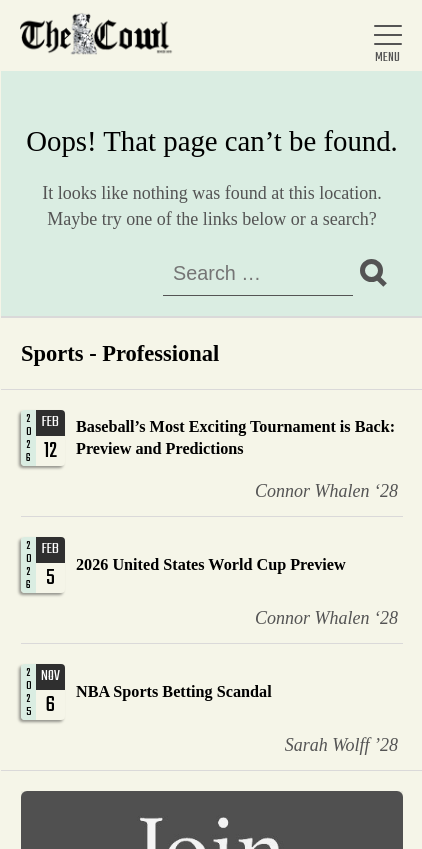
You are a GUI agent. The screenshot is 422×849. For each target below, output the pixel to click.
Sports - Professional (120, 353)
